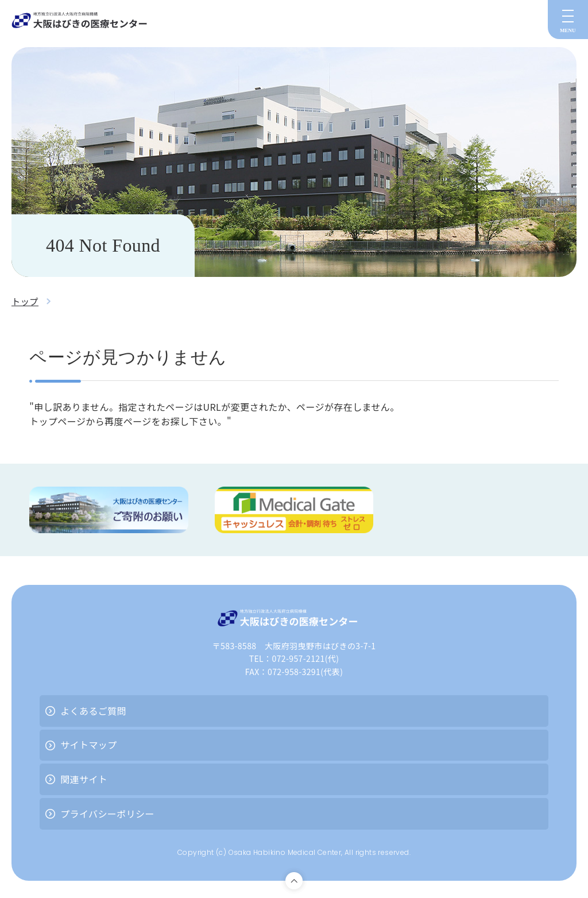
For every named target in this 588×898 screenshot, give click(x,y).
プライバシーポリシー (107, 814)
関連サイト (84, 779)
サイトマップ (88, 745)
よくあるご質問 (93, 711)
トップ (26, 301)
